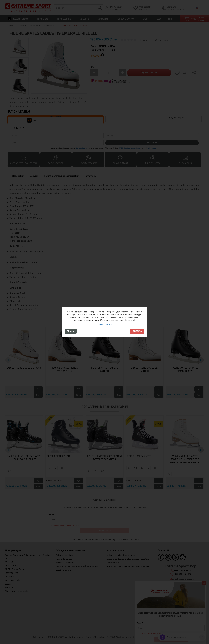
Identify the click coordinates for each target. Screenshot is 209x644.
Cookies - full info (105, 324)
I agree (137, 331)
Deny (71, 331)
